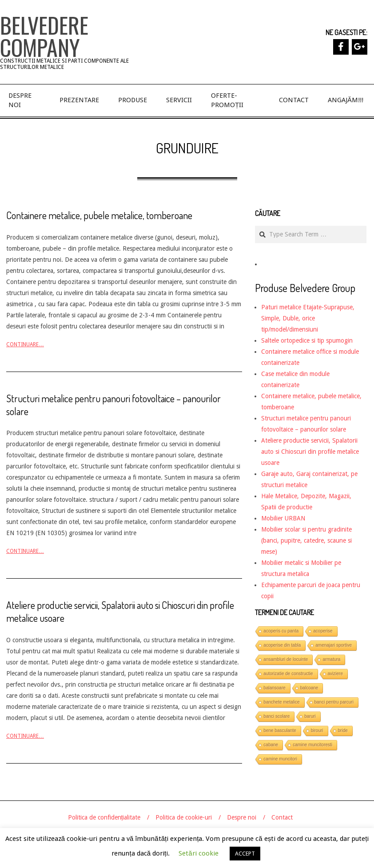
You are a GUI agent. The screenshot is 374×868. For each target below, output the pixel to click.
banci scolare (277, 716)
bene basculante (280, 730)
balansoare (274, 688)
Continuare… (25, 344)
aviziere (335, 674)
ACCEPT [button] (245, 854)
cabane (271, 745)
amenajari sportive (334, 645)
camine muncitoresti (312, 745)
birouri (317, 730)
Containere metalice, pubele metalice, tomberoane (99, 215)
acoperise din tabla (282, 645)
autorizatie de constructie (288, 674)
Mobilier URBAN (283, 518)
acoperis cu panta (281, 631)
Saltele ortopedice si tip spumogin (307, 340)
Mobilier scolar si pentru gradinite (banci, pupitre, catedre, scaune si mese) (306, 540)
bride (343, 730)
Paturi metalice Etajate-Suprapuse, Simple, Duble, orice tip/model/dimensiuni (308, 318)
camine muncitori (280, 759)
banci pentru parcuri (334, 702)
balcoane (309, 688)
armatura (331, 659)
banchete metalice (281, 702)
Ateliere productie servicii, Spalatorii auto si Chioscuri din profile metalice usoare (310, 452)
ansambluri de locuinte (286, 659)
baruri (310, 716)
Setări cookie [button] (198, 853)
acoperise (323, 631)
